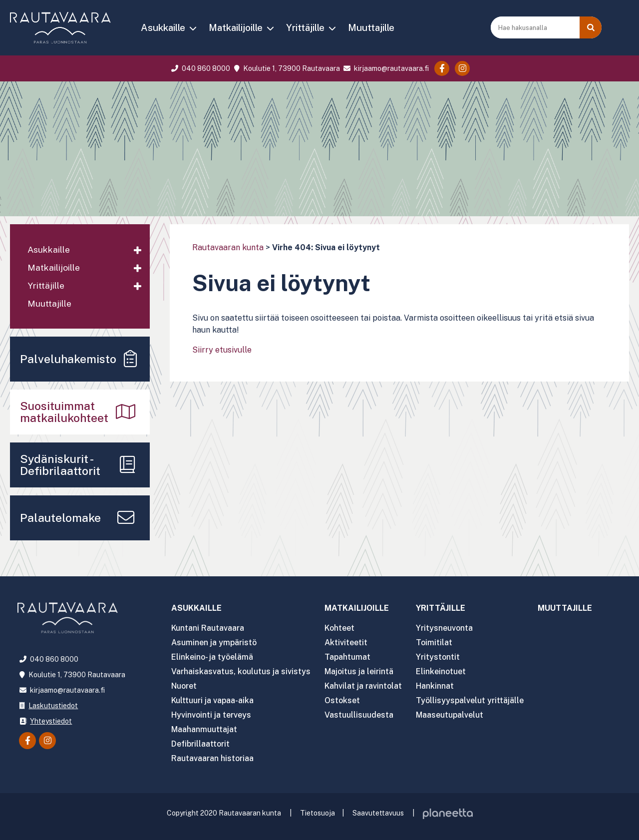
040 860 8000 (200, 68)
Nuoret (184, 686)
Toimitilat (435, 642)
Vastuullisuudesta (359, 715)
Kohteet (340, 628)
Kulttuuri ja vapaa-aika (213, 700)
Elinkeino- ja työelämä (212, 657)
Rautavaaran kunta (228, 247)
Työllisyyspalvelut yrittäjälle (470, 700)
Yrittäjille (305, 27)
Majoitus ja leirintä (359, 671)
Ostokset (342, 700)
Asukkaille (163, 27)
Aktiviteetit (346, 642)
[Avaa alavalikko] (137, 251)
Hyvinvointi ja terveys (211, 715)
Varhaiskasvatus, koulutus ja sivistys (241, 671)
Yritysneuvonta (445, 628)
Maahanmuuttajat (204, 729)
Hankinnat (435, 686)
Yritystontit (438, 657)
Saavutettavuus (378, 813)
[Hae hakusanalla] (536, 27)
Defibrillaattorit (200, 744)
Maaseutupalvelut (450, 715)
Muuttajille (371, 27)
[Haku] (591, 27)
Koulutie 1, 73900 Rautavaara (286, 68)
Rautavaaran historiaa (212, 758)
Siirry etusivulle (222, 350)
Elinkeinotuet (441, 671)
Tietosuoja (318, 813)
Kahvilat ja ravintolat (363, 686)
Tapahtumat (347, 657)
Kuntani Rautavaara (208, 628)
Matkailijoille (236, 27)
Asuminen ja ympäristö (214, 642)
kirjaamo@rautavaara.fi (385, 68)
